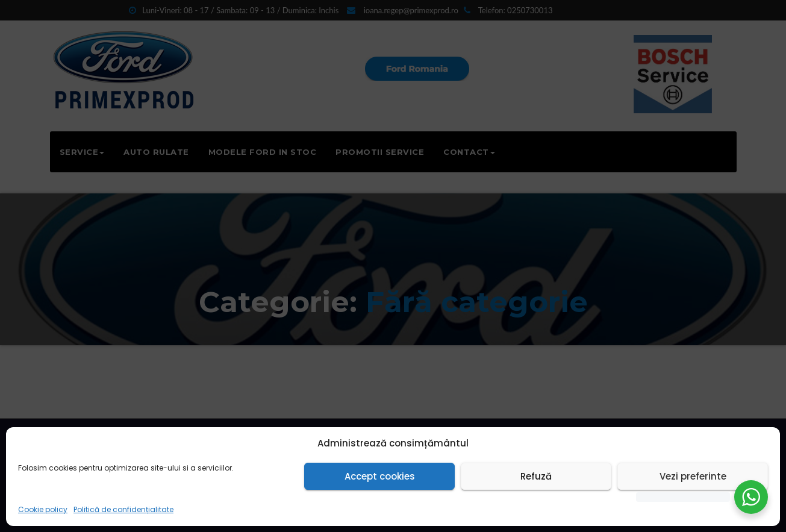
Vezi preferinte (693, 476)
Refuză (536, 476)
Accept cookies (380, 476)
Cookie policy (43, 509)
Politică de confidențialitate (123, 509)
